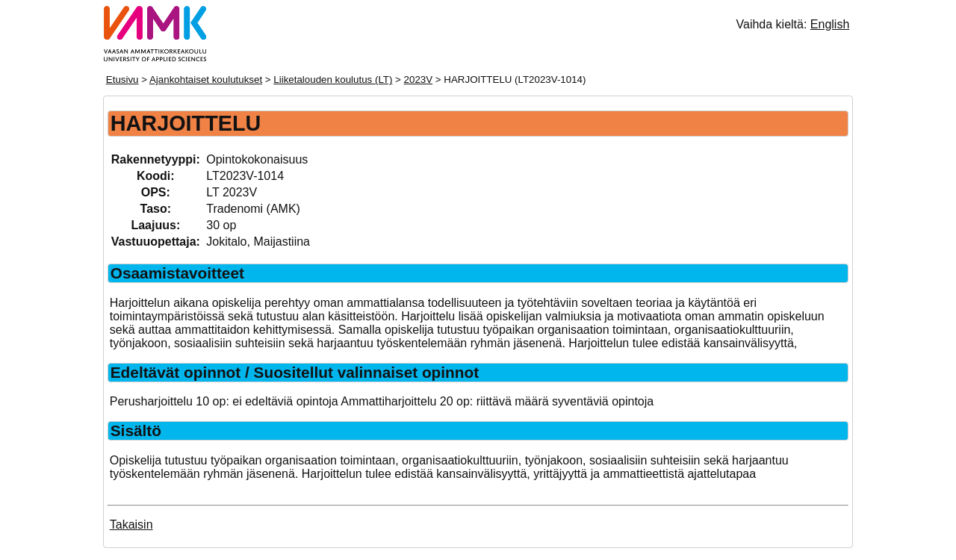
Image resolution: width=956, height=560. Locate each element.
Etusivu (122, 80)
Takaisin (131, 525)
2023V (419, 80)
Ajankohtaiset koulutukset (206, 80)
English (830, 24)
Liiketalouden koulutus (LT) (333, 80)
